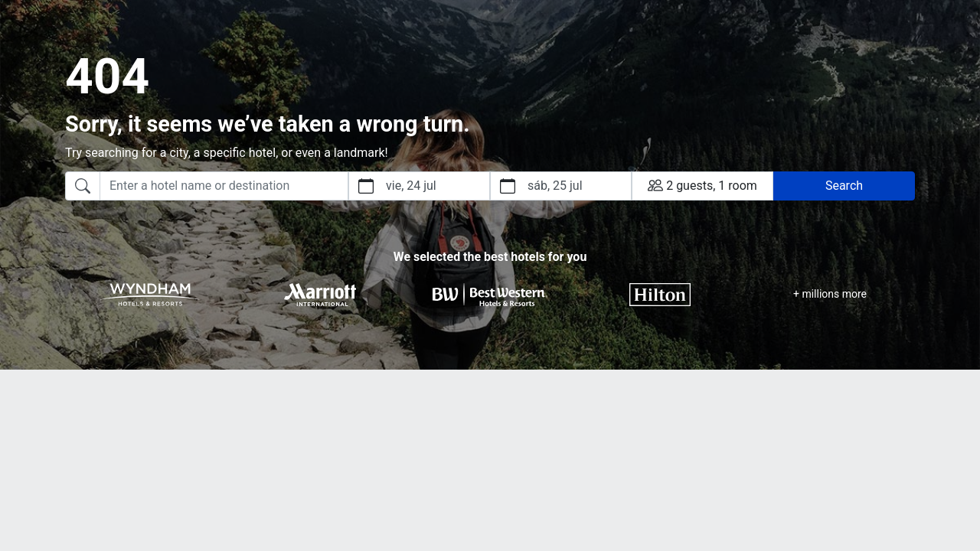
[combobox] (207, 186)
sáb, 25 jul (555, 186)
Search (844, 186)
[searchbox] (224, 186)
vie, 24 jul (411, 186)
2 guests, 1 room (702, 185)
